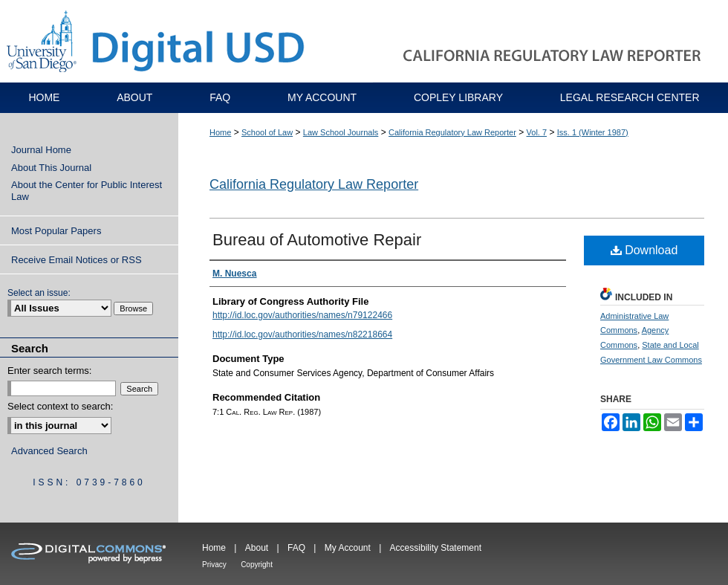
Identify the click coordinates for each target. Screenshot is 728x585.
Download (644, 250)
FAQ (296, 548)
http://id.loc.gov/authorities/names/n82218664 (302, 334)
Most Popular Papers (56, 231)
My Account (348, 548)
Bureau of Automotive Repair (317, 240)
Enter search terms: (49, 371)
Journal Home (41, 150)
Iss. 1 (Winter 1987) (593, 132)
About (257, 548)
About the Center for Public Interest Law (87, 191)
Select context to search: (60, 406)
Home (220, 132)
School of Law (267, 132)
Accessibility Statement (436, 548)
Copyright (257, 565)
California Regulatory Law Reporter (452, 132)
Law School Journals (341, 132)
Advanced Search (49, 451)
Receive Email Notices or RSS (77, 260)
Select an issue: (39, 293)
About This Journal (51, 168)
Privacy (214, 565)
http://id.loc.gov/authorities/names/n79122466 (302, 315)
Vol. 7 (537, 132)
